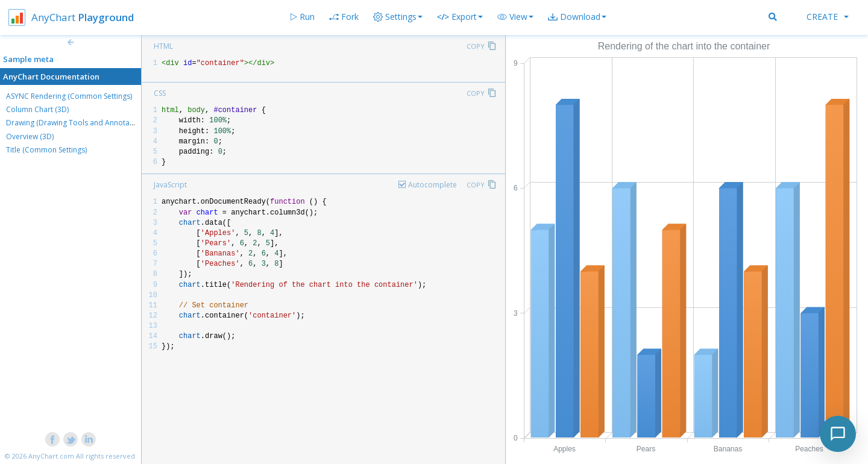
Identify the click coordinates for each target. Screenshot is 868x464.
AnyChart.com (51, 456)
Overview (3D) (30, 136)
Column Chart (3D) (37, 109)
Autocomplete (432, 185)
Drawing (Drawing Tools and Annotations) (77, 123)
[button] (515, 17)
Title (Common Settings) (46, 150)
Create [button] (828, 17)
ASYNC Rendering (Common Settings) (69, 96)
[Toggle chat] (838, 434)
